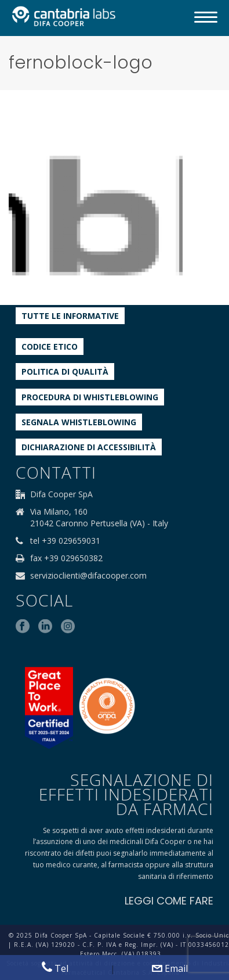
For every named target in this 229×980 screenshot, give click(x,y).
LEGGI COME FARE (169, 901)
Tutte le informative (70, 316)
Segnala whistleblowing (79, 422)
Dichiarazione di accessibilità (89, 447)
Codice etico (50, 347)
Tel (55, 968)
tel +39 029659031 (65, 541)
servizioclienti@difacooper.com (88, 576)
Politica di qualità (65, 371)
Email (170, 968)
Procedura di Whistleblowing (90, 397)
